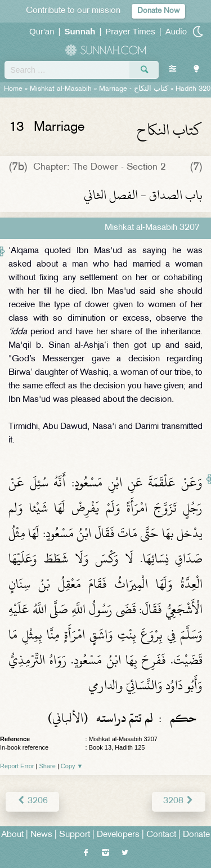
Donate (196, 835)
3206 (32, 801)
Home (13, 89)
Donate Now (158, 11)
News (41, 835)
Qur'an (42, 31)
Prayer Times (130, 31)
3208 (179, 801)
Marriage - (134, 89)
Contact (161, 835)
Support (75, 835)
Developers (118, 835)
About (12, 835)
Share (48, 766)
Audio (176, 31)
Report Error (17, 766)
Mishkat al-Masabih (61, 89)
